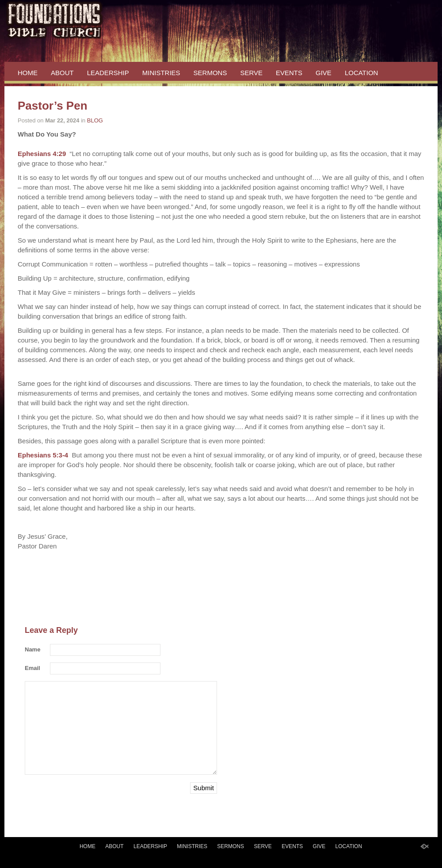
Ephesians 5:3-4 (43, 455)
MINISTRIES (161, 73)
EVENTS (289, 73)
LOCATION (362, 73)
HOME (28, 73)
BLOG (95, 120)
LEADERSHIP (108, 73)
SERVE (251, 73)
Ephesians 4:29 (42, 154)
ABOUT (62, 73)
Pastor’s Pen (53, 106)
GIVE (324, 73)
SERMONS (210, 73)
